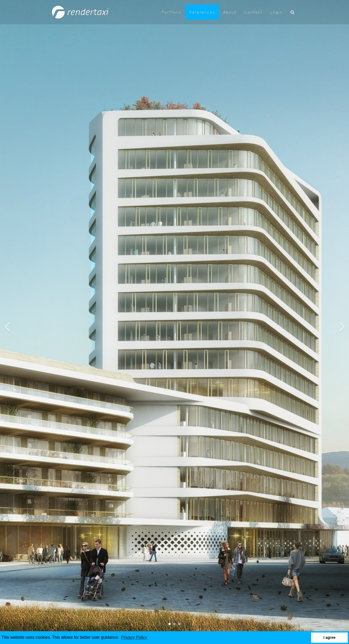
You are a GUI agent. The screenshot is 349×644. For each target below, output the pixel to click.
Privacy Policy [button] (134, 637)
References (202, 13)
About (230, 13)
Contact (253, 13)
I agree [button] (329, 637)
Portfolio (172, 13)
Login (276, 13)
